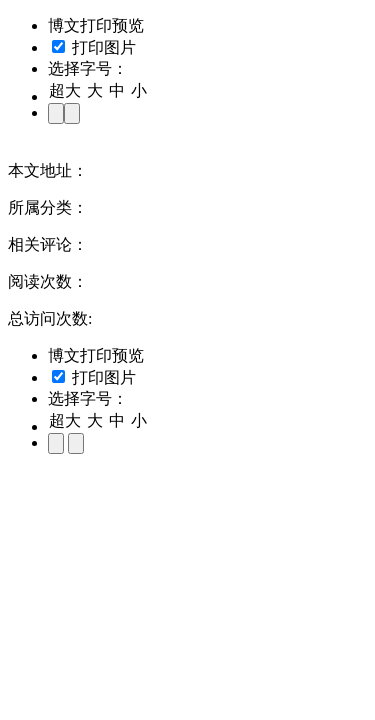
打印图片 (94, 47)
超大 (65, 90)
